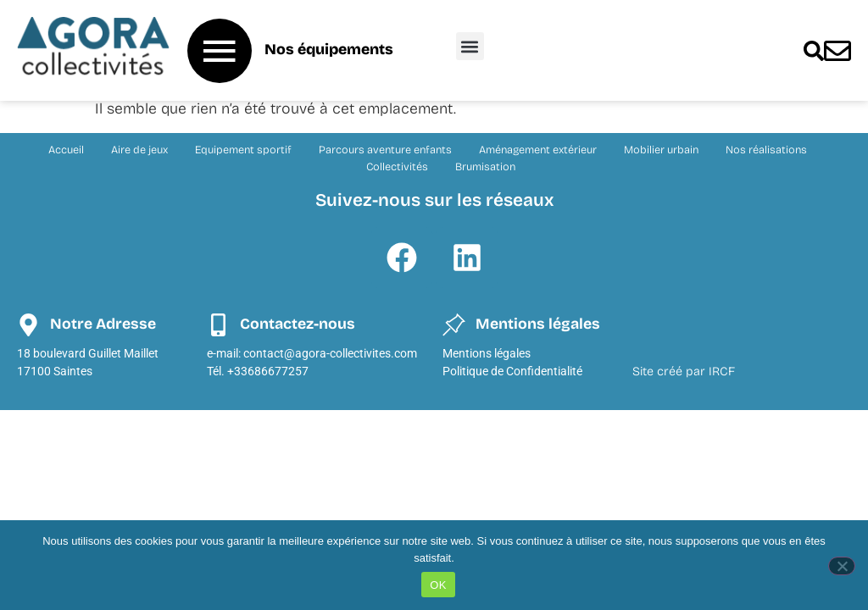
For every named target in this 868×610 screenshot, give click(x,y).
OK (438, 585)
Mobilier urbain (661, 152)
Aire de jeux (139, 152)
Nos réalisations (766, 152)
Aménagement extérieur (538, 152)
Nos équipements (329, 50)
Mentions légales (487, 356)
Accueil (66, 152)
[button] (470, 46)
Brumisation (485, 169)
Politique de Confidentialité (512, 374)
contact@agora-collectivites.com (330, 356)
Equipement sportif (243, 152)
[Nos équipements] (220, 51)
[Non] (842, 566)
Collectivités (397, 169)
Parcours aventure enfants (385, 152)
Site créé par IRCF (684, 374)
